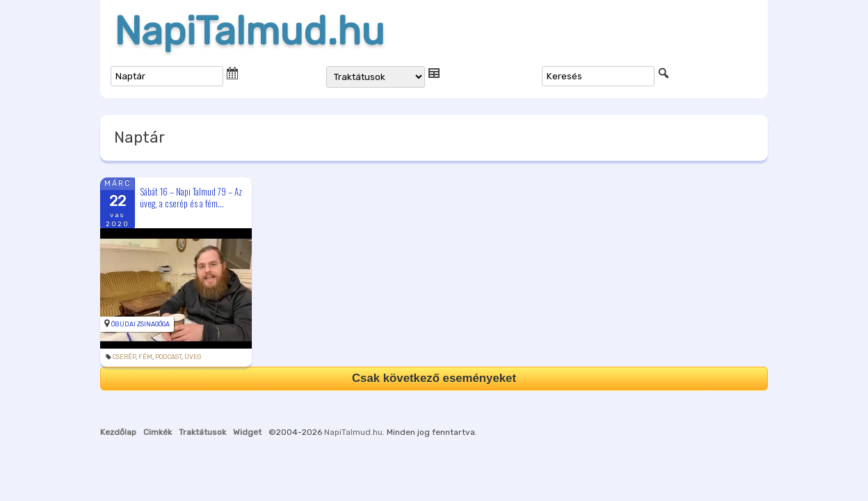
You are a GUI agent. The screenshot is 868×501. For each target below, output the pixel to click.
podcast (168, 357)
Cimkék (158, 432)
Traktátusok (202, 432)
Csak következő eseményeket (434, 378)
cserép (124, 357)
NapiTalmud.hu (249, 31)
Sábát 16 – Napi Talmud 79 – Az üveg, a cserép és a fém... (191, 197)
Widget (247, 432)
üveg (193, 357)
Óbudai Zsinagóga (140, 324)
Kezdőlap (118, 432)
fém (145, 357)
